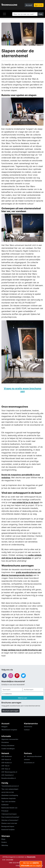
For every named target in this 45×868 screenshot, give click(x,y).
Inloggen (4, 727)
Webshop (5, 845)
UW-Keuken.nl (6, 763)
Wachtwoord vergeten (9, 730)
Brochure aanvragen (10, 711)
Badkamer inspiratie (9, 798)
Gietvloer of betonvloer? (10, 820)
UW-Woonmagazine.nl (9, 772)
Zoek (40, 14)
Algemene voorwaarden (10, 739)
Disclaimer (5, 742)
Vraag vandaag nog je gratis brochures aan (22, 650)
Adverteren (28, 727)
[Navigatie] (4, 14)
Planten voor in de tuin (9, 823)
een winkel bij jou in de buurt (26, 502)
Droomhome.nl (29, 763)
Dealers (4, 842)
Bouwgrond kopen (8, 826)
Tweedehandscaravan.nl (10, 786)
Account (29, 5)
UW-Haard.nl (6, 759)
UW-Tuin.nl (5, 766)
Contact (27, 730)
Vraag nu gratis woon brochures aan (23, 390)
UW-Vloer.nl (6, 769)
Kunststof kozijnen (8, 830)
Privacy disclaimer (8, 745)
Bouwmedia (31, 857)
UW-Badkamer (7, 756)
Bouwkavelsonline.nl (9, 778)
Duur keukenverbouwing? (10, 817)
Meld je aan (22, 698)
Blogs (3, 839)
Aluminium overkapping (10, 795)
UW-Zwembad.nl (7, 775)
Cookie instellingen (8, 749)
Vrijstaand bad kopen (9, 814)
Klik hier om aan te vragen (31, 864)
